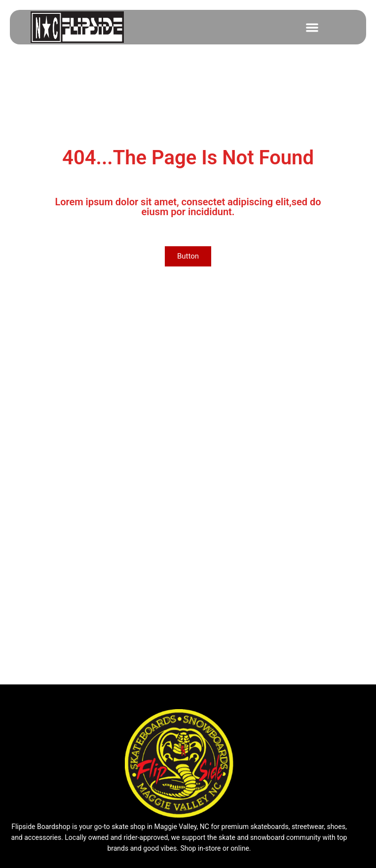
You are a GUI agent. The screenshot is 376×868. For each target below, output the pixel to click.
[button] (312, 27)
